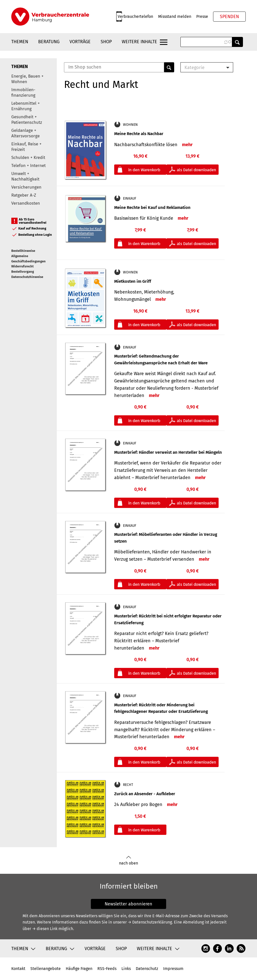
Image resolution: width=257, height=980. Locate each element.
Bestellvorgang (23, 272)
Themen (20, 42)
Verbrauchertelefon (135, 16)
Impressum (173, 969)
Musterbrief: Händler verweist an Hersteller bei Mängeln (168, 452)
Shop (106, 42)
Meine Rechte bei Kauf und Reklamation (152, 208)
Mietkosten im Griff (133, 281)
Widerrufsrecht (22, 266)
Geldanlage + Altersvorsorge (25, 133)
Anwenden (237, 42)
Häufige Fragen (79, 969)
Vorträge (80, 42)
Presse (202, 16)
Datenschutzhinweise (27, 277)
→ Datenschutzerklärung (150, 922)
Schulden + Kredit (28, 158)
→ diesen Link (45, 929)
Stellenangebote (46, 969)
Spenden (229, 17)
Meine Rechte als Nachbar (139, 134)
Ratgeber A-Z (24, 195)
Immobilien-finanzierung (23, 93)
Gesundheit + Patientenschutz (27, 120)
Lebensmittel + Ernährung (25, 106)
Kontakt (18, 969)
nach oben (128, 861)
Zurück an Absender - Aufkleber (145, 794)
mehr (187, 145)
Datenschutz (147, 969)
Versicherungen (26, 187)
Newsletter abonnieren (128, 904)
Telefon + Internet (28, 166)
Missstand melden (175, 16)
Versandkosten (26, 203)
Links (126, 969)
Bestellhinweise (23, 251)
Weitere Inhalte (139, 42)
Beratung (49, 42)
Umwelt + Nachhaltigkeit (25, 176)
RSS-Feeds (107, 969)
